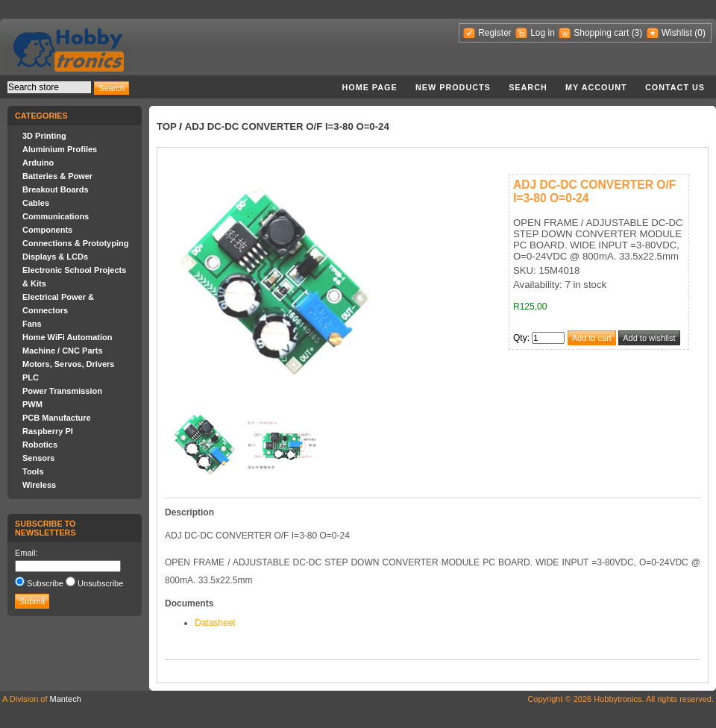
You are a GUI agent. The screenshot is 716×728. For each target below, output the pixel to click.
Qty (520, 338)
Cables (36, 203)
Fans (32, 324)
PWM (32, 404)
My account (596, 87)
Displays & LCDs (55, 257)
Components (47, 230)
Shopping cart (601, 33)
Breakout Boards (56, 189)
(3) (637, 33)
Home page (369, 87)
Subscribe (45, 583)
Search (528, 87)
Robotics (40, 445)
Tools (33, 471)
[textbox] (49, 87)
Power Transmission (62, 391)
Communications (56, 216)
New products (453, 87)
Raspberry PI (48, 431)
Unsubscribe (100, 583)
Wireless (39, 485)
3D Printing (44, 136)
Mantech (66, 699)
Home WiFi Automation (67, 337)
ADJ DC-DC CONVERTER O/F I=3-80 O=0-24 (287, 126)
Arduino (38, 163)
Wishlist (677, 33)
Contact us (675, 87)
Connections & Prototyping (75, 243)
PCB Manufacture (57, 418)
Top (167, 126)
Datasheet (215, 623)
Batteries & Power (57, 176)
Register (495, 33)
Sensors (38, 458)
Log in (543, 33)
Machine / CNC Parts (63, 351)
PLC (31, 377)
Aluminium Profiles (60, 149)
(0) (700, 33)
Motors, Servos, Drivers (69, 364)
